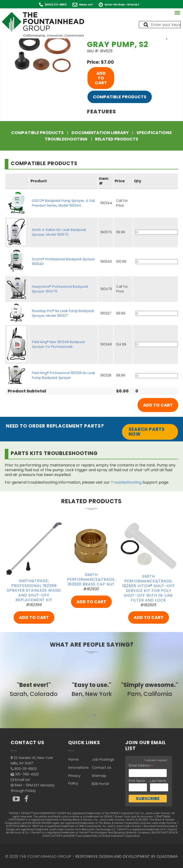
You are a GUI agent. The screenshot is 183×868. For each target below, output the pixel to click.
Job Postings (103, 759)
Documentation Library (100, 133)
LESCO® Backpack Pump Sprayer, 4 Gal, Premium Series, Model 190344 (64, 203)
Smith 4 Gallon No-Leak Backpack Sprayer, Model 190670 (59, 232)
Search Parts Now (147, 432)
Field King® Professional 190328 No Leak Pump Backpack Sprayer (64, 375)
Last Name (158, 781)
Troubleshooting (66, 139)
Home (74, 759)
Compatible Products (120, 97)
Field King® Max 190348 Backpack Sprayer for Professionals (58, 344)
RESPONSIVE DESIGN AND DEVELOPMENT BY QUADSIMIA (127, 856)
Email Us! (86, 5)
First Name (137, 781)
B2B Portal (100, 784)
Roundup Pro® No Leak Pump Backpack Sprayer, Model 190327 (63, 313)
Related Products (117, 139)
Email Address (141, 766)
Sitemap (99, 776)
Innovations (79, 768)
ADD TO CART (101, 78)
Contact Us (102, 768)
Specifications (154, 133)
